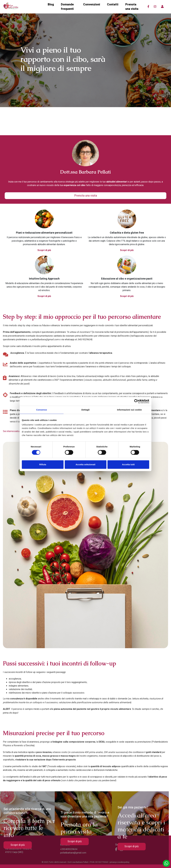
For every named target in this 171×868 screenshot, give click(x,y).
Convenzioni (92, 4)
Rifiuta (43, 464)
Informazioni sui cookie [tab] (129, 410)
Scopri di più (44, 250)
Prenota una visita (132, 7)
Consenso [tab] (42, 410)
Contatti (113, 4)
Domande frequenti (67, 7)
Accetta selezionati (85, 464)
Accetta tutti (128, 464)
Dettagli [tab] (85, 410)
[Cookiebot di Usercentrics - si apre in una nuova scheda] (136, 401)
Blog (51, 4)
